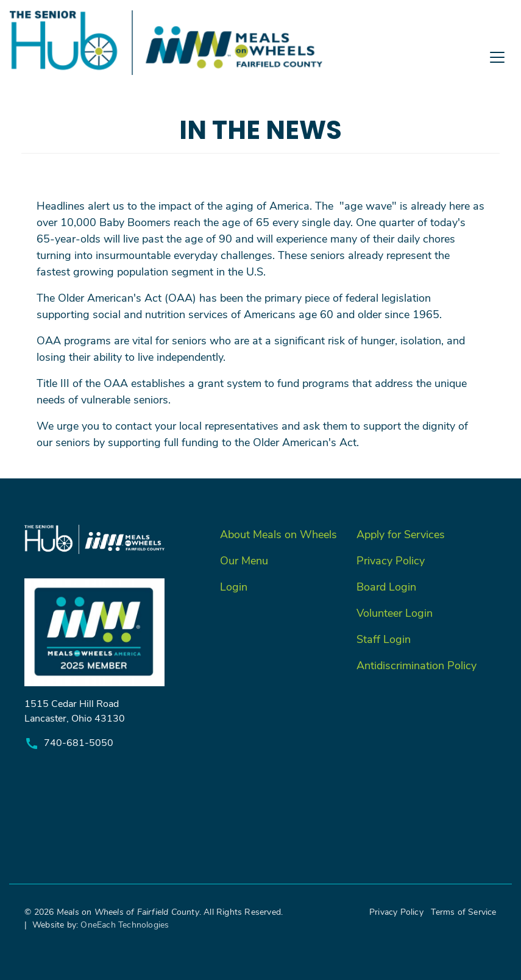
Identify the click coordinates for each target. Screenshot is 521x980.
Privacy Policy (391, 560)
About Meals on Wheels (278, 534)
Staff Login (384, 639)
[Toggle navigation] (260, 86)
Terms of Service (463, 911)
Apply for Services (401, 534)
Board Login (386, 586)
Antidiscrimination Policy (416, 665)
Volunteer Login (395, 612)
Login (234, 586)
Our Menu (244, 560)
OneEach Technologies (125, 924)
